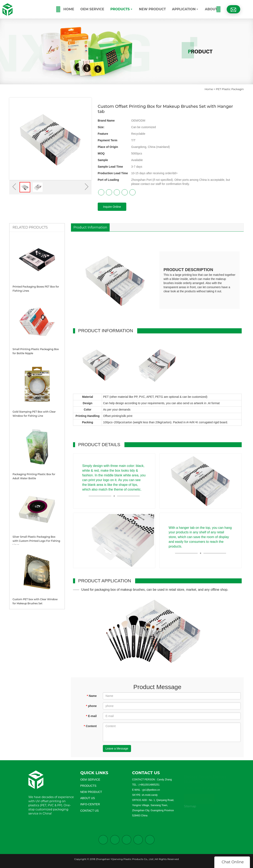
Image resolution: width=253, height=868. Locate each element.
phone (91, 706)
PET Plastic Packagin (230, 89)
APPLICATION (184, 9)
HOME (69, 9)
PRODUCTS (120, 9)
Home (209, 89)
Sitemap (190, 806)
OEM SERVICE (92, 9)
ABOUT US (214, 9)
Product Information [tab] (90, 227)
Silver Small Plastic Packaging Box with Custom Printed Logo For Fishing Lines (36, 541)
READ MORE (199, 798)
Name (92, 696)
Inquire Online (112, 207)
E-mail (91, 716)
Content (90, 726)
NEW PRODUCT (153, 9)
